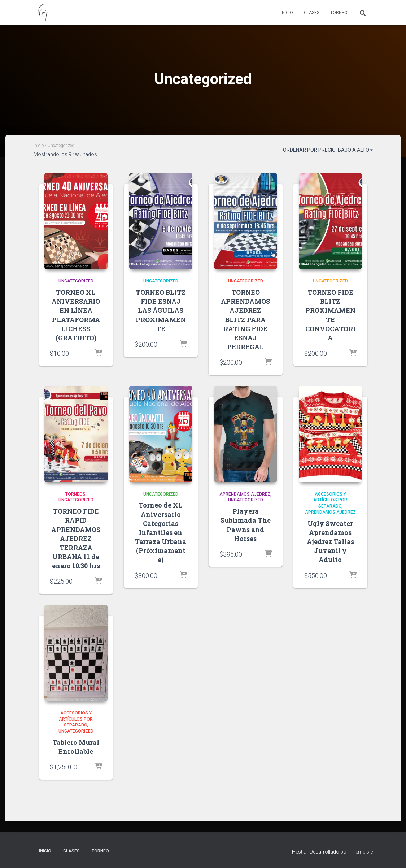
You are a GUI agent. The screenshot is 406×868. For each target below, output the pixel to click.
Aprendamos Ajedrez (245, 494)
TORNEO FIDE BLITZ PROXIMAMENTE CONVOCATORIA (330, 315)
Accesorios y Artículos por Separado (330, 500)
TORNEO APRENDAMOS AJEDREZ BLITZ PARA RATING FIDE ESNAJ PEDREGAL (245, 319)
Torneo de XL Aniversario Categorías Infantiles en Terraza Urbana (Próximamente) (161, 532)
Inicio (287, 13)
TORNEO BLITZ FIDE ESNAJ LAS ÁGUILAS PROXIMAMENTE (161, 310)
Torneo (339, 13)
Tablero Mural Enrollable (76, 747)
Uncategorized (76, 281)
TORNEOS (75, 494)
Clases (312, 13)
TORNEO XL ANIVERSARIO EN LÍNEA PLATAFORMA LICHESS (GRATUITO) (76, 315)
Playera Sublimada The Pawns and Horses (246, 525)
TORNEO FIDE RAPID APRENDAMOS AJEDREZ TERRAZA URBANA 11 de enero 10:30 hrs (76, 538)
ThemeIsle (361, 852)
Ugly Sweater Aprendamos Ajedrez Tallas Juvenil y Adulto (330, 542)
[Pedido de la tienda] (328, 151)
